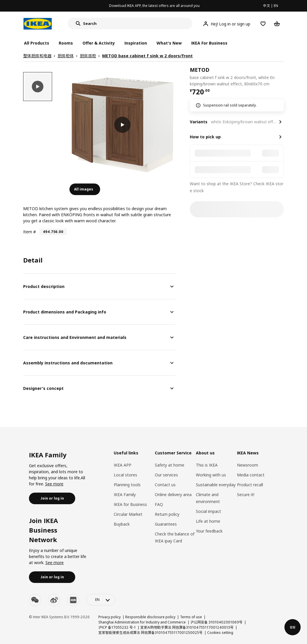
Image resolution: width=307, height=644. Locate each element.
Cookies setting (220, 633)
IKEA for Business (130, 504)
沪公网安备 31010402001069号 (216, 622)
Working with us (211, 475)
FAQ (159, 504)
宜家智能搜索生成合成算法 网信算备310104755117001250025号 (150, 633)
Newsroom (248, 465)
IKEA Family (125, 495)
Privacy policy (110, 617)
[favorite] (282, 77)
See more (54, 484)
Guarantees (166, 524)
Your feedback (209, 531)
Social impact (208, 511)
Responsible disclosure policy (150, 617)
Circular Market (128, 514)
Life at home (208, 521)
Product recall (250, 485)
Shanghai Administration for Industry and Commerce (142, 622)
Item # (30, 232)
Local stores (125, 475)
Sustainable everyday (216, 485)
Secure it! (246, 495)
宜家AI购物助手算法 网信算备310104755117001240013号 (187, 627)
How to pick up (205, 137)
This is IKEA (207, 465)
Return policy (167, 514)
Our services (166, 475)
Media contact (251, 475)
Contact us (165, 485)
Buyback (122, 524)
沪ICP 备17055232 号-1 (117, 627)
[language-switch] (101, 600)
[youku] (73, 600)
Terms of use (191, 617)
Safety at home (170, 465)
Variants (199, 122)
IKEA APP (123, 465)
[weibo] (54, 600)
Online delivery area (173, 495)
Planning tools (127, 485)
